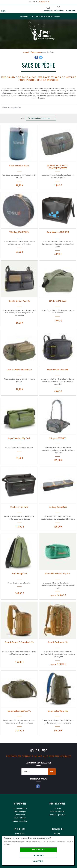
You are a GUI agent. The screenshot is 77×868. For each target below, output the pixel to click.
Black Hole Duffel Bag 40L (58, 574)
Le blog (57, 834)
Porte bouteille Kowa (19, 166)
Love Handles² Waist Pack (19, 370)
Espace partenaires (20, 821)
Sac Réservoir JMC (19, 507)
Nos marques (20, 815)
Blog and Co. (57, 829)
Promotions (20, 834)
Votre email (27, 772)
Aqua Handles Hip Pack (19, 438)
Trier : (23, 118)
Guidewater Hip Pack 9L (19, 711)
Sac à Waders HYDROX (58, 232)
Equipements (36, 52)
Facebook (36, 57)
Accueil (26, 52)
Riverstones (20, 804)
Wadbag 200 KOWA (19, 232)
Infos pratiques (57, 804)
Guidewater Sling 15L (58, 711)
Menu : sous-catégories (12, 108)
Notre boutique (20, 812)
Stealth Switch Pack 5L (58, 370)
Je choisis (38, 855)
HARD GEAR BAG (58, 301)
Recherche (48, 11)
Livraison (57, 808)
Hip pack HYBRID (58, 438)
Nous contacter (20, 818)
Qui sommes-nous (20, 808)
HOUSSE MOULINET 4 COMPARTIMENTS (58, 167)
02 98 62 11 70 (44, 2)
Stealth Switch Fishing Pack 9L (19, 642)
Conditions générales (57, 815)
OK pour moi (39, 850)
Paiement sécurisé (57, 812)
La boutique (20, 829)
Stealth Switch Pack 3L (19, 301)
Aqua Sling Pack (19, 574)
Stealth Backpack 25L (58, 642)
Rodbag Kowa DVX (58, 507)
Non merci (38, 861)
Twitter (41, 57)
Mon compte (59, 11)
